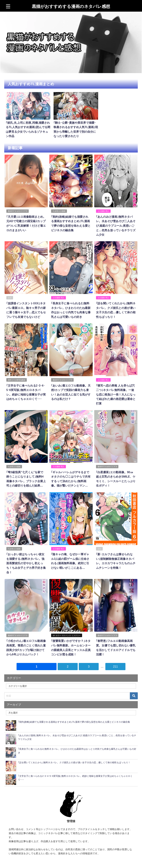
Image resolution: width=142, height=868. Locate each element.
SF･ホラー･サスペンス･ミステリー (67, 633)
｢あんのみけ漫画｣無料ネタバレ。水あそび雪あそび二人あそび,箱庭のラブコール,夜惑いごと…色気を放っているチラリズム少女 (116, 224)
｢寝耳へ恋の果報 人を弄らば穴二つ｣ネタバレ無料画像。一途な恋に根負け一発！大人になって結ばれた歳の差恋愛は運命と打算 (116, 393)
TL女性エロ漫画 (59, 210)
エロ (10, 296)
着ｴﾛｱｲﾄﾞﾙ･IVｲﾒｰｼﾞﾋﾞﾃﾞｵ (18, 210)
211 (115, 664)
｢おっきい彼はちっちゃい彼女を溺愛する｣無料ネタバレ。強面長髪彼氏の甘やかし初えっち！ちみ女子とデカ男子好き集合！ (26, 561)
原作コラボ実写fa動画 (17, 378)
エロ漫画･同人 (103, 210)
